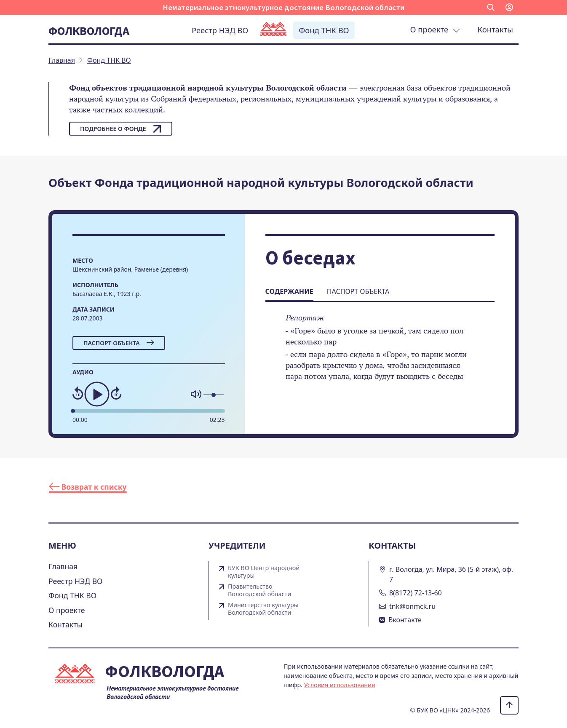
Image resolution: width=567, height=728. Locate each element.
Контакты (495, 29)
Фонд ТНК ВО (324, 30)
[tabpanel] (380, 353)
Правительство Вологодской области (259, 590)
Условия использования (340, 685)
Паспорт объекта (119, 343)
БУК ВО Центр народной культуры (264, 572)
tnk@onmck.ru (412, 606)
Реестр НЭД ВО (220, 30)
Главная (63, 566)
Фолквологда (89, 31)
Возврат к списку (88, 487)
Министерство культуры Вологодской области (263, 609)
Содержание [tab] (289, 291)
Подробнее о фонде (121, 129)
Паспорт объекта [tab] (358, 291)
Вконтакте (405, 620)
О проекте (435, 29)
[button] (491, 8)
